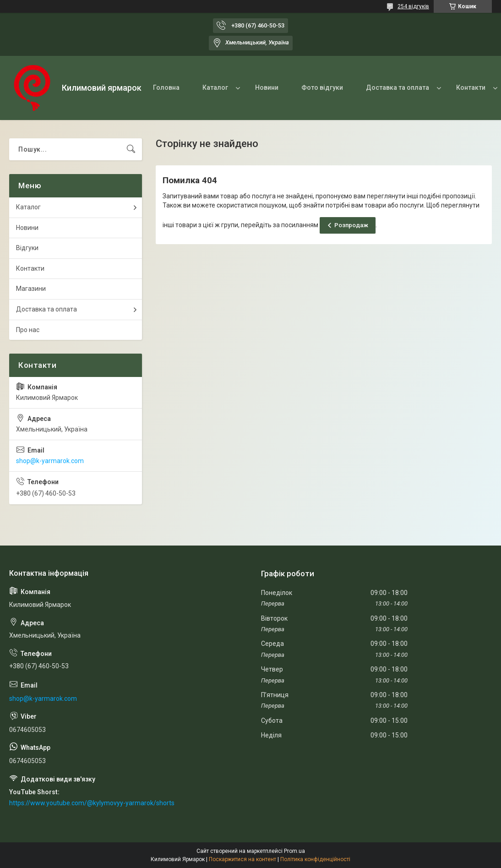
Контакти (471, 87)
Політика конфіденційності (315, 859)
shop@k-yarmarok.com (50, 461)
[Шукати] (131, 149)
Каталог (215, 87)
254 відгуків (413, 6)
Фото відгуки (322, 87)
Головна (166, 87)
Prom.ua (294, 851)
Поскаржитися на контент (242, 859)
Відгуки (27, 248)
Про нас (28, 330)
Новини (267, 87)
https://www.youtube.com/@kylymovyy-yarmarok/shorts (92, 803)
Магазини (31, 289)
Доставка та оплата (398, 87)
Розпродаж (351, 225)
